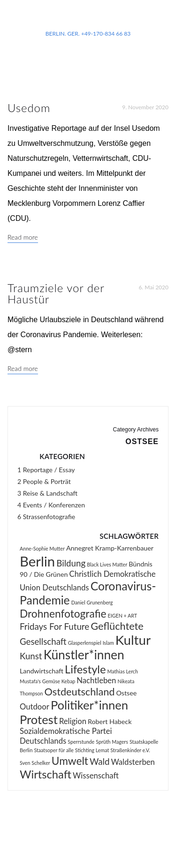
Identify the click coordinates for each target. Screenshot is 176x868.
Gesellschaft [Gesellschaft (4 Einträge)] (43, 642)
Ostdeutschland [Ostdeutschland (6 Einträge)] (80, 692)
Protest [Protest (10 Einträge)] (39, 719)
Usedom (29, 108)
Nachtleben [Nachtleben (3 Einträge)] (96, 680)
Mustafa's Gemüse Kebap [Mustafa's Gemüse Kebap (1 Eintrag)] (47, 681)
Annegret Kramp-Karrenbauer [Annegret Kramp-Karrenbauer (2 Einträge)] (110, 548)
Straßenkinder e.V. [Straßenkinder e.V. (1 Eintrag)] (130, 750)
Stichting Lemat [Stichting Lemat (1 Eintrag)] (92, 750)
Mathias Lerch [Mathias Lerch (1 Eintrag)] (123, 671)
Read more (23, 237)
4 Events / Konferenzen (51, 505)
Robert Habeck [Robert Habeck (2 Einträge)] (110, 721)
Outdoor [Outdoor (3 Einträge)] (34, 707)
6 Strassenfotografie (46, 517)
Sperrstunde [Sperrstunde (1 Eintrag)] (81, 742)
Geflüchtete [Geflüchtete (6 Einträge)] (117, 626)
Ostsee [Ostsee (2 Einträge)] (127, 693)
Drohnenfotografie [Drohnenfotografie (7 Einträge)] (63, 614)
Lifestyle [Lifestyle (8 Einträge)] (85, 669)
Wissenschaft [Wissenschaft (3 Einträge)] (96, 776)
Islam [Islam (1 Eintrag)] (108, 643)
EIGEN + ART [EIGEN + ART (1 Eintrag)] (122, 615)
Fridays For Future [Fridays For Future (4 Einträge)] (54, 626)
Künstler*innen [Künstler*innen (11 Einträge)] (84, 655)
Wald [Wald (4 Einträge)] (99, 762)
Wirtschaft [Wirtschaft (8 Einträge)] (46, 774)
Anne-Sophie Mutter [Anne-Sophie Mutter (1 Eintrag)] (42, 548)
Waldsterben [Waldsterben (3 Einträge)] (133, 762)
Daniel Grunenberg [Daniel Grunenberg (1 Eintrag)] (92, 602)
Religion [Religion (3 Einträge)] (73, 721)
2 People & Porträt (44, 481)
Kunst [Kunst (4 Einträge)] (31, 656)
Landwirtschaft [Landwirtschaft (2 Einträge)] (42, 671)
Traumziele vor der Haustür (56, 293)
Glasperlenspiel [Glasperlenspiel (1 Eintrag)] (85, 643)
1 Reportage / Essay (46, 470)
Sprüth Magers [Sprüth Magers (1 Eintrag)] (112, 742)
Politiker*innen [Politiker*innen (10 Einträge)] (89, 705)
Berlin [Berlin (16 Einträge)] (37, 561)
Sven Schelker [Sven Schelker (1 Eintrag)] (35, 763)
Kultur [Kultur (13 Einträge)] (133, 640)
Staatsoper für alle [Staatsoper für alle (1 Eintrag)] (54, 750)
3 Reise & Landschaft (47, 493)
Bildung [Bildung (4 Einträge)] (71, 563)
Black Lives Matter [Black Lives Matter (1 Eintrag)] (107, 564)
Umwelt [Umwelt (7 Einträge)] (70, 761)
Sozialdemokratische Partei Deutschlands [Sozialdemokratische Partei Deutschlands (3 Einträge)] (66, 736)
